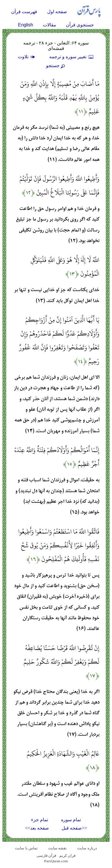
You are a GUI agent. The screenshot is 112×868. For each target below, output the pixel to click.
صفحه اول (57, 12)
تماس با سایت (26, 848)
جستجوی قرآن (80, 25)
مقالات (50, 25)
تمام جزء (40, 820)
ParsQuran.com (56, 861)
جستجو (56, 66)
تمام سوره (71, 820)
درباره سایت (87, 848)
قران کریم (67, 856)
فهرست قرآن (24, 12)
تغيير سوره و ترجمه (72, 57)
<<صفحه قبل (74, 828)
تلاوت (27, 57)
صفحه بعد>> (37, 828)
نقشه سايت (57, 848)
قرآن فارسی (46, 856)
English (26, 25)
